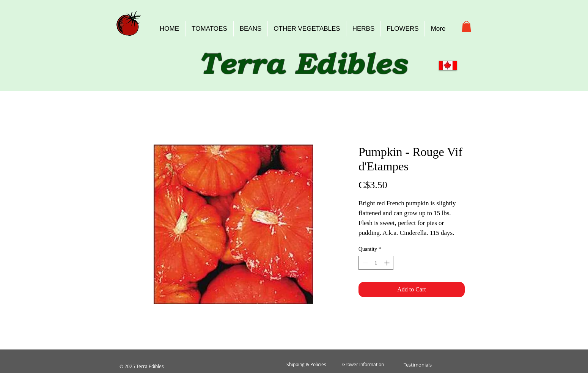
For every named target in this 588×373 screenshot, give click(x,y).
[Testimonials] (417, 365)
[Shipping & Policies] (306, 365)
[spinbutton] (376, 263)
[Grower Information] (363, 365)
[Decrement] (364, 263)
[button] (466, 27)
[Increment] (388, 263)
